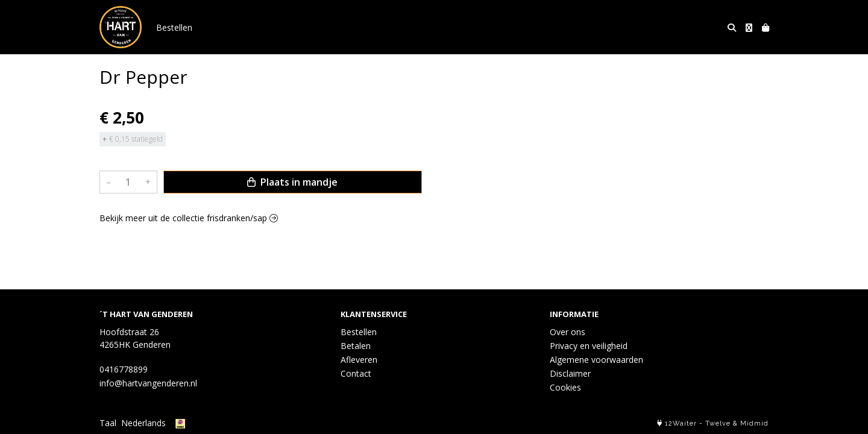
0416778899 (124, 369)
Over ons (568, 332)
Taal (108, 423)
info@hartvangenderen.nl (148, 383)
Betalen (356, 346)
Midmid (754, 423)
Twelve (718, 423)
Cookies (565, 387)
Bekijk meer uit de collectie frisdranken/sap (189, 218)
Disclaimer (570, 373)
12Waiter (681, 423)
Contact (356, 373)
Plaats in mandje (292, 182)
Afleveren (359, 360)
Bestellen (174, 27)
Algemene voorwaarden (596, 360)
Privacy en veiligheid (589, 346)
